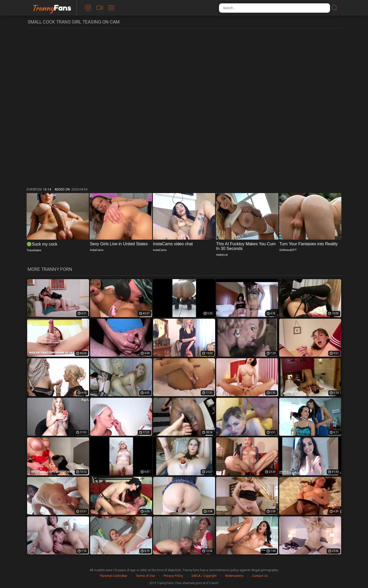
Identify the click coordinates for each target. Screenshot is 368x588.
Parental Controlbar (114, 576)
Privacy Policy (173, 576)
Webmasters (234, 576)
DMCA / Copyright (204, 576)
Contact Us (260, 576)
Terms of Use (145, 576)
